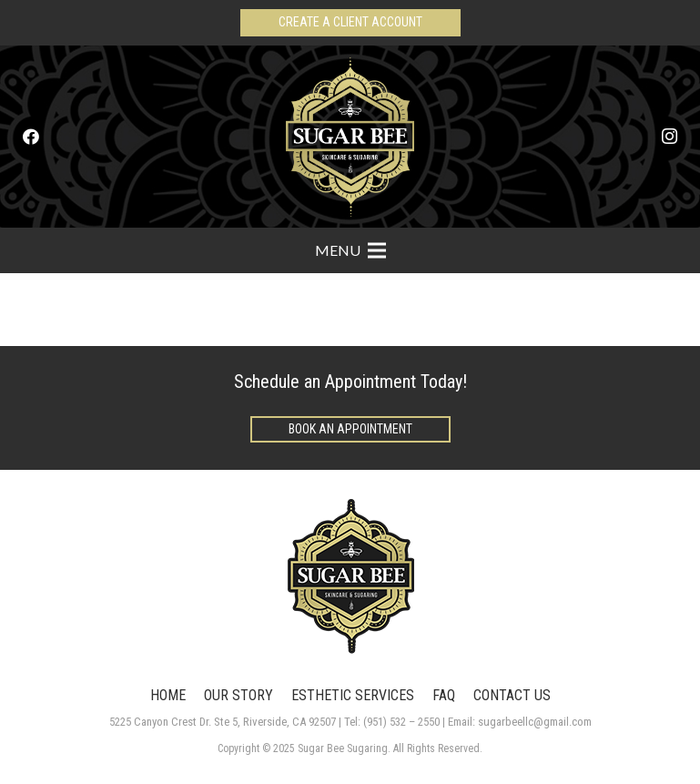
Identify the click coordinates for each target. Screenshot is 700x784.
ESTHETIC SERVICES (353, 695)
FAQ (444, 695)
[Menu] (350, 250)
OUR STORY (238, 695)
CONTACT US (512, 695)
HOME (168, 695)
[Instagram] (669, 137)
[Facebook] (31, 137)
